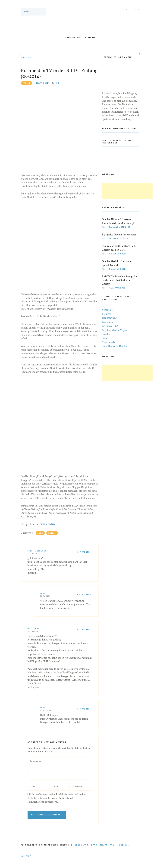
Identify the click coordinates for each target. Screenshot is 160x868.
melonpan (34, 629)
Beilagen (107, 314)
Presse (52, 533)
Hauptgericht (109, 318)
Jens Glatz (82, 845)
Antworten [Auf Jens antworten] (84, 594)
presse (27, 83)
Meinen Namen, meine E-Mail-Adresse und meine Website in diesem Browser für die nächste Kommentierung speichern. (57, 798)
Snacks (106, 334)
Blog (40, 533)
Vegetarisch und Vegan (114, 330)
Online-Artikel (48, 524)
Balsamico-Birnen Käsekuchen (119, 235)
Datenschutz (99, 845)
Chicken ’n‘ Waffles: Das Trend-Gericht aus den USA (119, 248)
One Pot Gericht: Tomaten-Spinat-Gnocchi (117, 263)
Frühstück (108, 322)
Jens (57, 83)
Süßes (105, 338)
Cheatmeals (108, 342)
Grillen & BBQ (110, 326)
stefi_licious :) (37, 551)
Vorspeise (107, 310)
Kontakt (26, 856)
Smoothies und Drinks (114, 346)
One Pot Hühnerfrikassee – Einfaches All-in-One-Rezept (118, 221)
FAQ (112, 845)
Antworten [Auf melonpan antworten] (84, 630)
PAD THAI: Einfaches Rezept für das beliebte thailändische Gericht (120, 280)
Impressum (123, 845)
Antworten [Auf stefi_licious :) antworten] (84, 552)
